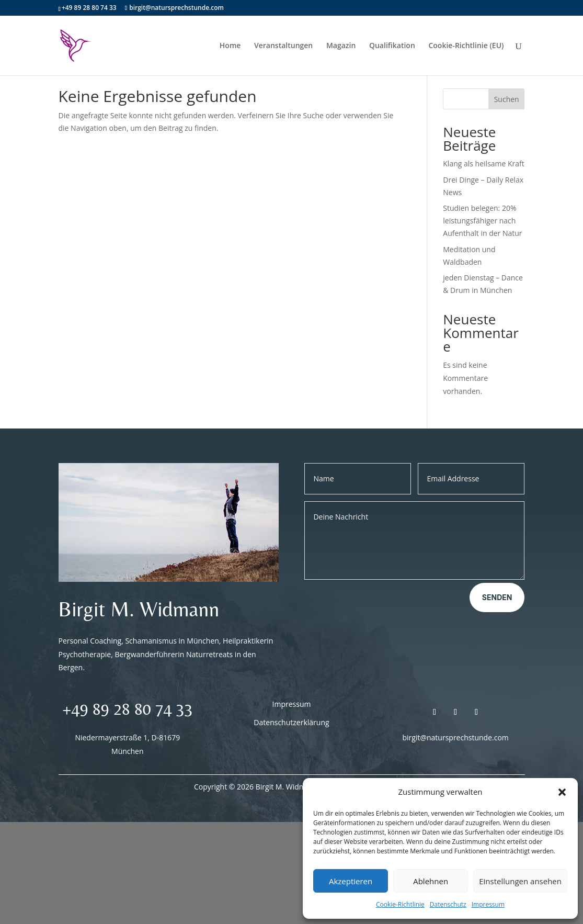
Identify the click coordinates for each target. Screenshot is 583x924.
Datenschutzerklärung (291, 722)
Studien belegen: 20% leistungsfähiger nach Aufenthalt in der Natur (482, 221)
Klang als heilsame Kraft (484, 164)
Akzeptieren (351, 881)
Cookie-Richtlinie (400, 904)
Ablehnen (431, 881)
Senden (497, 597)
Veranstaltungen (283, 46)
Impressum (488, 904)
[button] (562, 792)
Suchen (507, 99)
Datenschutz (448, 904)
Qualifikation (392, 46)
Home (230, 46)
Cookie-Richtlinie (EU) (466, 46)
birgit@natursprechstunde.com (456, 737)
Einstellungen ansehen (520, 881)
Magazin (341, 46)
